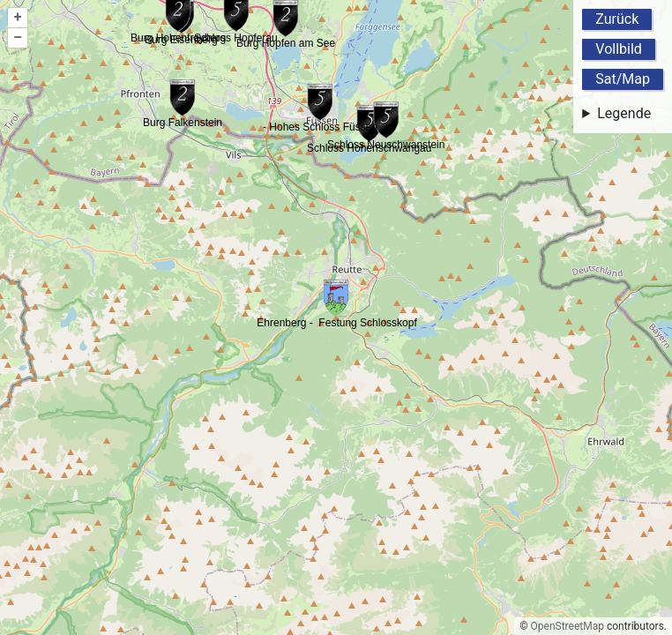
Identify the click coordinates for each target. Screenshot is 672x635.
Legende (624, 113)
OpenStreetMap (567, 626)
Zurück (617, 19)
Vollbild (619, 49)
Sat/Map (623, 79)
